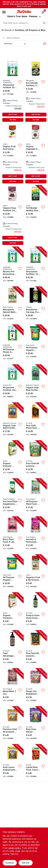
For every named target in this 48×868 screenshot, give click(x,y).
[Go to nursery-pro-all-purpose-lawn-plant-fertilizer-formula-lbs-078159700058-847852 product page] (13, 266)
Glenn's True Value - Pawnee (24, 16)
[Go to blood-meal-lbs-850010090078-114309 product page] (13, 687)
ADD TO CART (13, 115)
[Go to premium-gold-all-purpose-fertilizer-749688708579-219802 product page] (13, 725)
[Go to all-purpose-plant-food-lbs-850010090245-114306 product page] (36, 497)
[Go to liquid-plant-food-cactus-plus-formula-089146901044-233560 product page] (36, 763)
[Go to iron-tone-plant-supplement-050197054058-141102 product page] (13, 497)
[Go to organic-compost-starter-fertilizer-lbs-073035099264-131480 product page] (13, 611)
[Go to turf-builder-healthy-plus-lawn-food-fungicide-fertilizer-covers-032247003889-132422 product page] (36, 216)
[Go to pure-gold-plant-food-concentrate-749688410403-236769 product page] (36, 421)
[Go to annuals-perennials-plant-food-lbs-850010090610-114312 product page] (36, 535)
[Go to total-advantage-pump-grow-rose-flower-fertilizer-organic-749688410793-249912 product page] (13, 649)
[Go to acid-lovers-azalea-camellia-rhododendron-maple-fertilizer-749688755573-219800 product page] (13, 763)
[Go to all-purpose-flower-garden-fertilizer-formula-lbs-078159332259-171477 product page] (13, 344)
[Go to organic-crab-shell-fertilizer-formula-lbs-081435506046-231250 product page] (13, 421)
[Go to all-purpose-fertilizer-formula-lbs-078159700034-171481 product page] (36, 266)
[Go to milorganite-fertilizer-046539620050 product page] (36, 91)
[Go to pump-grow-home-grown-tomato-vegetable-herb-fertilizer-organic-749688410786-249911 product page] (36, 611)
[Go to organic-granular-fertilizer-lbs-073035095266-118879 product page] (13, 459)
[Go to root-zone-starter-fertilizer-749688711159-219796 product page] (36, 725)
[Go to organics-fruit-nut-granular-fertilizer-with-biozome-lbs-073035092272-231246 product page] (36, 573)
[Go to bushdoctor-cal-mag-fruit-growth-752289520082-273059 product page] (36, 305)
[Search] (44, 23)
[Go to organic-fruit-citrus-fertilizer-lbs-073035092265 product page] (13, 154)
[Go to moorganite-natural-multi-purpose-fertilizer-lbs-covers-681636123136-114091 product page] (13, 305)
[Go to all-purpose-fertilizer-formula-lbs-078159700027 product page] (13, 91)
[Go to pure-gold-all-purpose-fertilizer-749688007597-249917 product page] (36, 459)
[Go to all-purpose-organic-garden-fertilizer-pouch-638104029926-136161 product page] (36, 344)
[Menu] (4, 12)
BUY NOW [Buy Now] (13, 120)
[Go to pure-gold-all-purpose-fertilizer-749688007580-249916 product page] (36, 649)
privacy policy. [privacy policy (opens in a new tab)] (15, 848)
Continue (10, 863)
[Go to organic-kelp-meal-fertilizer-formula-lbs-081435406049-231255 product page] (36, 383)
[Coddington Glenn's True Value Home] (24, 12)
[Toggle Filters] (45, 44)
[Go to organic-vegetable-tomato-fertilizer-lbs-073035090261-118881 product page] (36, 154)
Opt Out (25, 863)
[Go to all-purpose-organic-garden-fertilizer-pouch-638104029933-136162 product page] (13, 573)
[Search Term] (24, 23)
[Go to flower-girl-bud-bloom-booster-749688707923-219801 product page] (36, 687)
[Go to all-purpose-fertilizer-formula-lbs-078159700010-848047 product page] (13, 383)
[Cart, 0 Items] (43, 12)
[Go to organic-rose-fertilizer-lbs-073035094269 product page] (13, 216)
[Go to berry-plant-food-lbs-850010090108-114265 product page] (13, 535)
